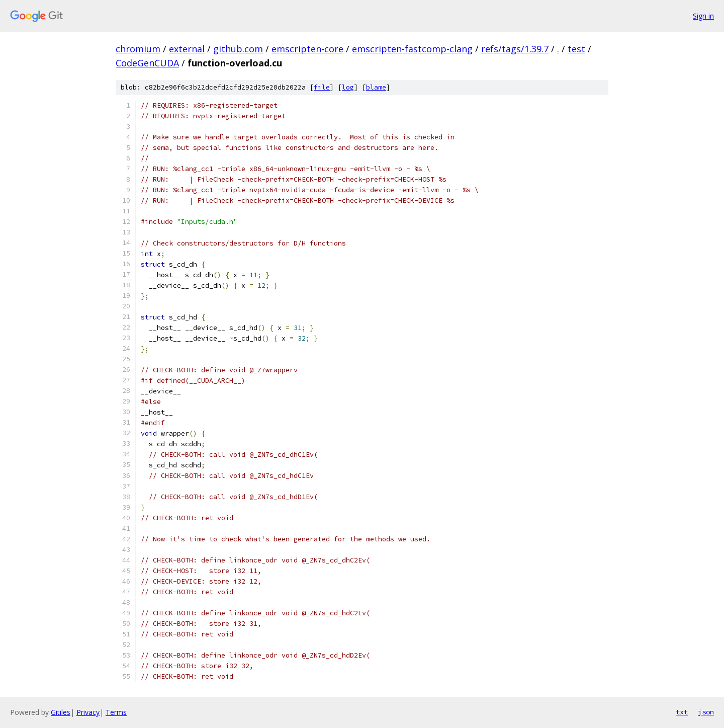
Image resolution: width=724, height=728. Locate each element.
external (187, 49)
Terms (116, 712)
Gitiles (61, 712)
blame (376, 87)
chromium (138, 49)
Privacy (88, 712)
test (576, 49)
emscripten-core (307, 49)
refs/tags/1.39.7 (515, 49)
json (706, 712)
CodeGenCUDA (147, 63)
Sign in (703, 16)
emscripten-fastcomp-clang (412, 49)
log (348, 87)
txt (682, 712)
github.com (238, 49)
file (322, 87)
